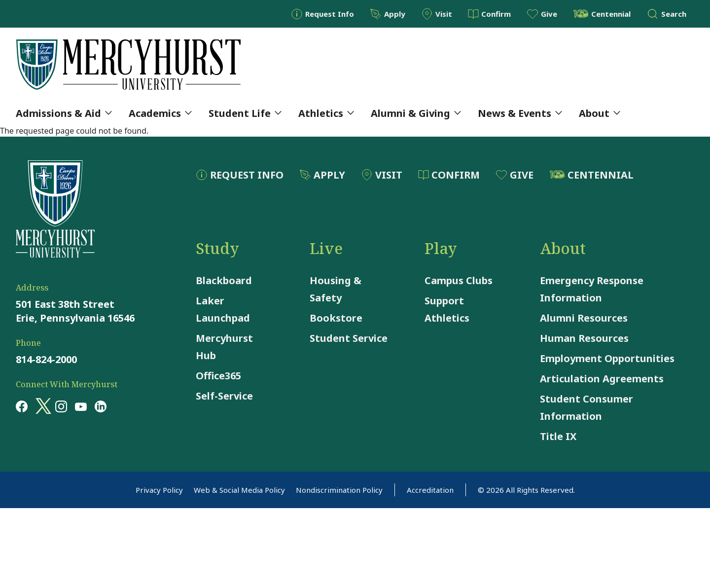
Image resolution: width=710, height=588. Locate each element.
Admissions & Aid (64, 113)
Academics (160, 113)
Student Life (245, 113)
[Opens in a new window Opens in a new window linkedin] (101, 406)
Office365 (218, 376)
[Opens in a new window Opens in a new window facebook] (22, 406)
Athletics (326, 113)
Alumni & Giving (416, 113)
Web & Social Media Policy (239, 490)
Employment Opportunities (607, 358)
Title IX (558, 436)
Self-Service (224, 396)
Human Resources (584, 338)
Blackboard (224, 280)
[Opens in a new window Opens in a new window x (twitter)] (41, 406)
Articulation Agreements (602, 379)
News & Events (520, 113)
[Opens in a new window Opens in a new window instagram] (61, 406)
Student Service (349, 338)
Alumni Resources (584, 318)
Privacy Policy (159, 490)
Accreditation (430, 490)
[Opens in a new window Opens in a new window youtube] (81, 406)
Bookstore (336, 318)
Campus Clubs (459, 280)
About (600, 113)
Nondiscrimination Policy (339, 490)
